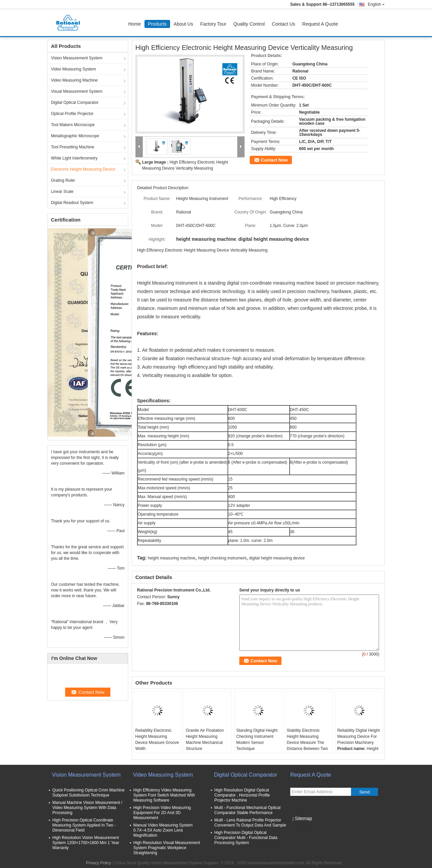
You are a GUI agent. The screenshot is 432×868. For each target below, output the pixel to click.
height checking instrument (222, 558)
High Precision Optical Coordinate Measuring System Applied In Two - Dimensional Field (84, 825)
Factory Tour (213, 24)
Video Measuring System (73, 69)
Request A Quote (320, 24)
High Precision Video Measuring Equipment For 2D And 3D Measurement (162, 813)
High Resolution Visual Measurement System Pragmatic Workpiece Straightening (167, 848)
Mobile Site (302, 827)
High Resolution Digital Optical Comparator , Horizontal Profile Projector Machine (242, 795)
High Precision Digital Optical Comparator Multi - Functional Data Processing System (246, 838)
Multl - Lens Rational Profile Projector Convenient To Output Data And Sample (250, 823)
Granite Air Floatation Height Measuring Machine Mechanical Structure (205, 740)
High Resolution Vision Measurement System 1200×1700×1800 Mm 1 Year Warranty (86, 843)
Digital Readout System (72, 203)
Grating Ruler (63, 180)
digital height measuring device (277, 558)
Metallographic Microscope (75, 136)
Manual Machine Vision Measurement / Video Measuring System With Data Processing (87, 808)
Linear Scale (62, 192)
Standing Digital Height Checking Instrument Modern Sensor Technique (257, 740)
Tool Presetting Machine (73, 147)
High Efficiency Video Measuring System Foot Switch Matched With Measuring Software (164, 795)
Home (134, 24)
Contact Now (274, 160)
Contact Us (283, 24)
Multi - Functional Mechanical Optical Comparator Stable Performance (247, 810)
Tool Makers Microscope (73, 125)
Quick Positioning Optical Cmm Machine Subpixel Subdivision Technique (88, 793)
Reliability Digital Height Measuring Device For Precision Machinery (358, 736)
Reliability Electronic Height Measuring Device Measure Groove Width (157, 740)
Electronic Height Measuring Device (83, 169)
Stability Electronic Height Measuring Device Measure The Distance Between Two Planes (307, 743)
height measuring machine (172, 558)
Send (364, 792)
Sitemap (303, 818)
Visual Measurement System (77, 91)
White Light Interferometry (74, 158)
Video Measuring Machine (74, 80)
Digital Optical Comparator (75, 103)
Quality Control (249, 24)
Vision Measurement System (77, 58)
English (376, 4)
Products (157, 24)
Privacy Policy (99, 863)
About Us (184, 24)
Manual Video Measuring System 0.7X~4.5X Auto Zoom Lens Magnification (163, 830)
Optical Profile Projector (72, 114)
